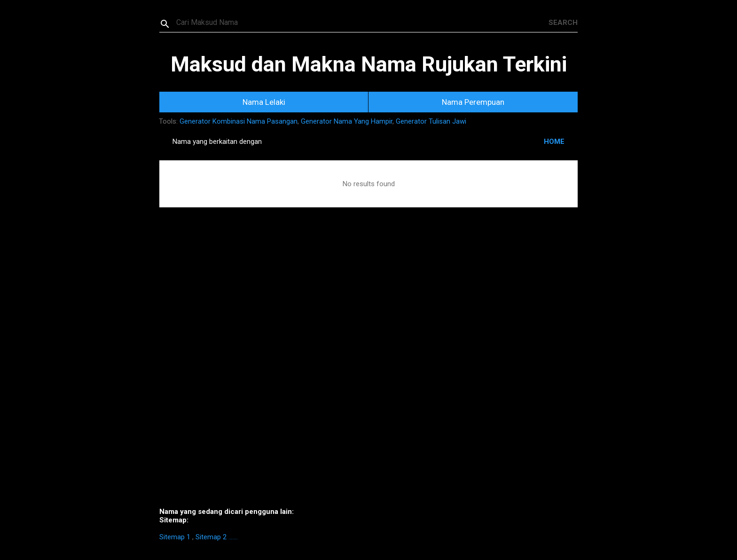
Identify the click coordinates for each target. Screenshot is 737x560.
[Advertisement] (368, 371)
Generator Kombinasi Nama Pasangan (239, 121)
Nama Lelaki (264, 102)
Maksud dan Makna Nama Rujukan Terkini (369, 64)
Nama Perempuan (473, 102)
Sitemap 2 (211, 537)
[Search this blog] (362, 23)
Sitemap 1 (175, 537)
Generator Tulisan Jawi (431, 121)
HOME (554, 142)
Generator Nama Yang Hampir (347, 121)
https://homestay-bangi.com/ (233, 539)
